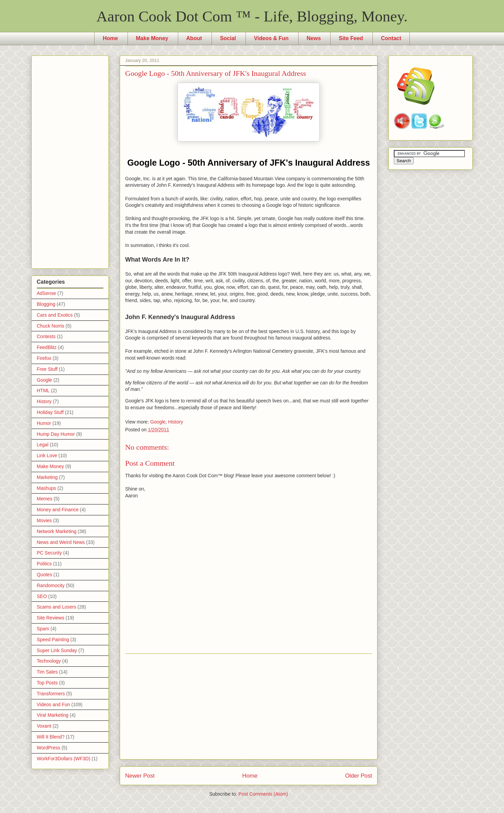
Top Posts (47, 683)
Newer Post (140, 776)
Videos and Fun (53, 704)
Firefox (44, 358)
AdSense (46, 293)
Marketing (47, 477)
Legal (43, 445)
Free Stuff (47, 369)
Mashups (46, 488)
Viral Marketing (53, 715)
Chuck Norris (51, 326)
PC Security (49, 553)
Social (228, 38)
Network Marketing (57, 531)
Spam (43, 629)
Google (158, 422)
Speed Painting (53, 640)
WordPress (48, 748)
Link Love (47, 455)
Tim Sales (47, 672)
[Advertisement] (249, 707)
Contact (391, 38)
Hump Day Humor (56, 434)
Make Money (152, 38)
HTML (43, 391)
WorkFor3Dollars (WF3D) (64, 759)
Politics (44, 564)
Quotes (44, 575)
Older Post (359, 776)
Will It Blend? (51, 737)
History (176, 422)
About (194, 38)
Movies (44, 520)
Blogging (46, 304)
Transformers (51, 694)
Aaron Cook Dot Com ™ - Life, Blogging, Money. (252, 16)
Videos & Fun (271, 38)
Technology (49, 661)
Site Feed (351, 38)
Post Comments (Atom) (263, 794)
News (314, 38)
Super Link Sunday (57, 650)
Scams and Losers (56, 607)
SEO (42, 596)
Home (110, 38)
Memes (45, 499)
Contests (46, 336)
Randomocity (51, 585)
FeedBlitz (47, 347)
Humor (44, 423)
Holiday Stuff (50, 412)
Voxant (44, 726)
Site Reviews (51, 618)
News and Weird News (61, 542)
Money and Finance (58, 510)
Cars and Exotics (55, 315)
